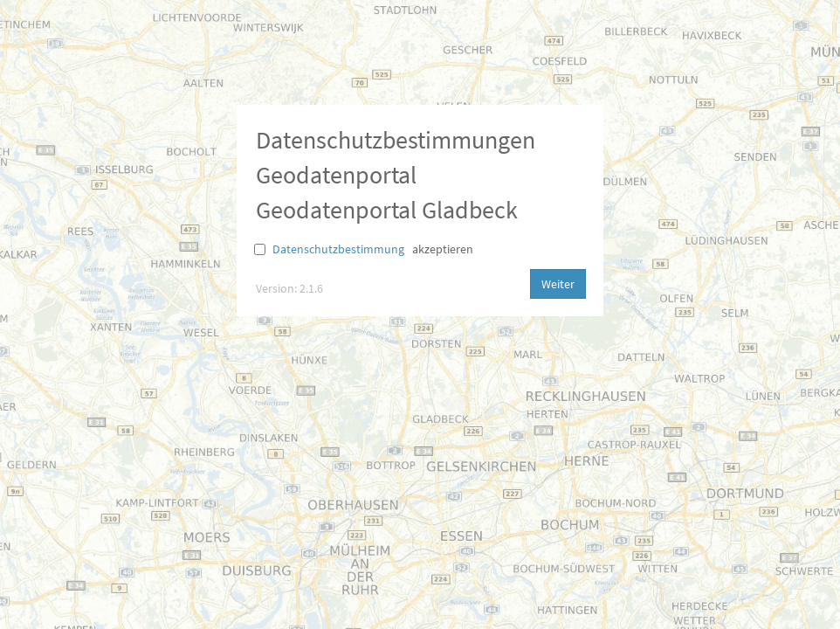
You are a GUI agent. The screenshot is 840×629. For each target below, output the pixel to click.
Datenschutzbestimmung (338, 249)
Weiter (558, 284)
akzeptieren (443, 249)
